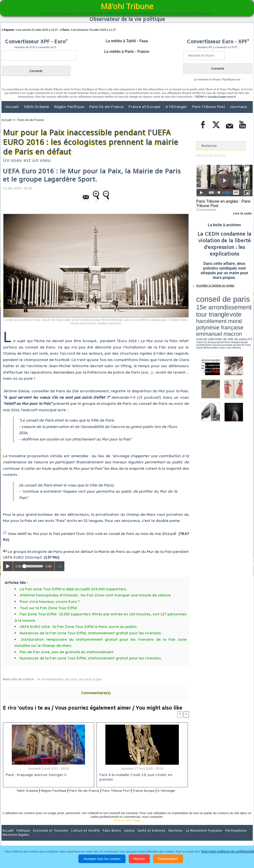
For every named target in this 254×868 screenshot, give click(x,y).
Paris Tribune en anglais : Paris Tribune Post (222, 203)
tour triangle (231, 300)
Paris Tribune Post (209, 107)
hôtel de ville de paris (242, 308)
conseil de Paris (201, 312)
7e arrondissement (50, 678)
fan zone (71, 678)
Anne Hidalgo (221, 311)
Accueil (13, 107)
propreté (213, 311)
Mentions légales (239, 836)
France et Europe (145, 107)
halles (218, 312)
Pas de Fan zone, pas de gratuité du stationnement (66, 651)
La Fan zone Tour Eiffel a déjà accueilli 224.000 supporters (73, 588)
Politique (21, 836)
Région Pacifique (70, 107)
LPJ (198, 311)
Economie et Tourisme (46, 836)
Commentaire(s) (96, 692)
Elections (160, 836)
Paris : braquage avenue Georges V (35, 775)
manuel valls (228, 308)
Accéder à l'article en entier (212, 284)
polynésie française (236, 304)
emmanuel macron (209, 308)
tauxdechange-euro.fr (222, 97)
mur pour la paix (91, 678)
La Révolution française (185, 836)
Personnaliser (168, 859)
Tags (137, 826)
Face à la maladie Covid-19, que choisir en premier (141, 775)
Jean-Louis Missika (227, 312)
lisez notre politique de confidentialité (229, 851)
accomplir (248, 311)
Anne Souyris (240, 311)
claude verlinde (230, 311)
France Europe (162, 790)
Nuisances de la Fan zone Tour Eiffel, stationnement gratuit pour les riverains (90, 632)
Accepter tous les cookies (102, 859)
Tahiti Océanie (37, 107)
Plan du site (122, 826)
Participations (215, 836)
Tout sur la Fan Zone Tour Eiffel (48, 607)
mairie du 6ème (205, 311)
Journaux (238, 107)
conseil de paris (212, 295)
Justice (118, 836)
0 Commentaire (205, 209)
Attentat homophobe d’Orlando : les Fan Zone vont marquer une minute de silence (95, 594)
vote (244, 300)
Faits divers (102, 836)
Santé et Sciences (138, 836)
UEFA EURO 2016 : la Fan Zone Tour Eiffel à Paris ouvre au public (78, 626)
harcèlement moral (209, 304)
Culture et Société (78, 836)
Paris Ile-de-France (107, 107)
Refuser (139, 859)
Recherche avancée (211, 155)
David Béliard (212, 312)
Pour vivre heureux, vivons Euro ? (50, 601)
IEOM (200, 97)
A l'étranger (177, 107)
